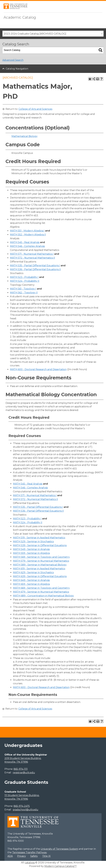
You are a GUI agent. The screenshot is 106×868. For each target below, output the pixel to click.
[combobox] (53, 34)
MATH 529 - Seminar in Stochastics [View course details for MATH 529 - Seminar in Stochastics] (33, 541)
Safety (34, 856)
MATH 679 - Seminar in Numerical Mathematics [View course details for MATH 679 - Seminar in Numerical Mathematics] (41, 592)
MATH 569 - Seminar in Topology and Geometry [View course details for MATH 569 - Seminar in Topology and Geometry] (41, 557)
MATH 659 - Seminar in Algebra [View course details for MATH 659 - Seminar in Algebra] (31, 584)
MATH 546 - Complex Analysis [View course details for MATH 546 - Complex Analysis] (27, 246)
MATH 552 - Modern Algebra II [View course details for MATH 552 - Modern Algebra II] (28, 235)
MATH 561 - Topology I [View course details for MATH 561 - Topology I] (23, 289)
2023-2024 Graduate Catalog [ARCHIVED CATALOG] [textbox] (35, 34)
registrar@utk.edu (24, 773)
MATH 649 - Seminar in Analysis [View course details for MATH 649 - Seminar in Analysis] (31, 580)
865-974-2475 (22, 806)
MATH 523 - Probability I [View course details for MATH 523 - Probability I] (24, 277)
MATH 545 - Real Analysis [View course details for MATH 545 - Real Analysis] (25, 242)
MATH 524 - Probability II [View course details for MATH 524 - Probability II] (25, 281)
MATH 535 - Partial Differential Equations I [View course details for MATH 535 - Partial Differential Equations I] (35, 266)
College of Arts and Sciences (35, 109)
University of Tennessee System (59, 849)
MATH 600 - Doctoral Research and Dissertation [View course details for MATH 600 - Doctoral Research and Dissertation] (38, 369)
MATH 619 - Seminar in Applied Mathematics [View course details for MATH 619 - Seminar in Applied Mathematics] (39, 569)
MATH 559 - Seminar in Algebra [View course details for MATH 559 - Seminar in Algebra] (31, 553)
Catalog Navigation (17, 69)
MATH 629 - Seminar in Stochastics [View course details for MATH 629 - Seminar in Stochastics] (33, 572)
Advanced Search (13, 60)
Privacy (21, 856)
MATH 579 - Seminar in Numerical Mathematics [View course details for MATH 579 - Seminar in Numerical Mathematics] (41, 561)
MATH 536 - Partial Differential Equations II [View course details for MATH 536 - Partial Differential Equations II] (35, 269)
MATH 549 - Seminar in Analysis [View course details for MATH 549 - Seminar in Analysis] (31, 549)
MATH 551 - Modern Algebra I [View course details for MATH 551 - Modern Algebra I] (27, 231)
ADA (10, 856)
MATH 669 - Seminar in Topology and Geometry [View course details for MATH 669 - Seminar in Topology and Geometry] (41, 588)
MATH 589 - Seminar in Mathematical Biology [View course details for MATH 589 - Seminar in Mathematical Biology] (40, 565)
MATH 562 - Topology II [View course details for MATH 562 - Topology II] (24, 293)
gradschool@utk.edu (25, 810)
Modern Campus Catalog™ (60, 866)
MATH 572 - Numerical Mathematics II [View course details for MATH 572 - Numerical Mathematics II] (32, 258)
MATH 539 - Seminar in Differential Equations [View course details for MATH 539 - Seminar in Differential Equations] (40, 545)
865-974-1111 (21, 769)
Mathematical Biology (24, 136)
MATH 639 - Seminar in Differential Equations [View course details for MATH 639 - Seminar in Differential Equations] (40, 576)
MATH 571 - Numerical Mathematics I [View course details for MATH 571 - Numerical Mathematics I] (32, 254)
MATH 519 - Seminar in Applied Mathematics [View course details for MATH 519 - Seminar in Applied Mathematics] (39, 538)
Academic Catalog (20, 17)
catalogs (30, 863)
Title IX (46, 856)
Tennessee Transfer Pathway (29, 852)
